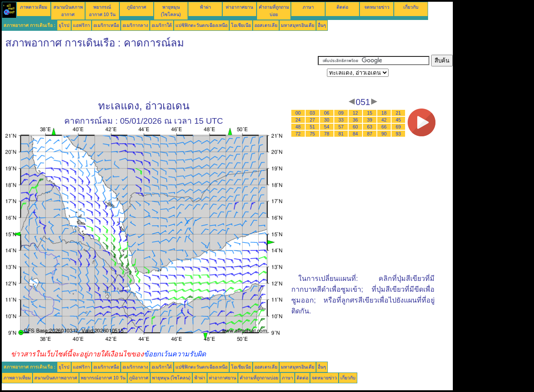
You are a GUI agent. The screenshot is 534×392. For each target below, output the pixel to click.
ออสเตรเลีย (266, 25)
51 (313, 127)
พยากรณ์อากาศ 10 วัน (103, 378)
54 (327, 127)
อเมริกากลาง (135, 25)
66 (384, 127)
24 (298, 120)
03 (313, 113)
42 (384, 120)
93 (399, 134)
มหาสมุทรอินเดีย (298, 25)
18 (384, 113)
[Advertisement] (160, 74)
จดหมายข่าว (377, 7)
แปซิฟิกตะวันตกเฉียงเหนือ (201, 25)
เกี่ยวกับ (411, 7)
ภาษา (308, 7)
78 (327, 134)
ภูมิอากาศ (137, 7)
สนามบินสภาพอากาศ (56, 378)
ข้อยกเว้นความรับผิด (175, 354)
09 (341, 113)
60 (356, 127)
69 (399, 127)
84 (356, 134)
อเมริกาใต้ (162, 25)
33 (341, 120)
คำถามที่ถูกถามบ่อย (259, 378)
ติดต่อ (342, 7)
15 (370, 113)
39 (370, 120)
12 (356, 113)
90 (384, 134)
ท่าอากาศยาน (239, 7)
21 (399, 113)
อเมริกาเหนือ (106, 25)
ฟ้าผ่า (205, 7)
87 (370, 134)
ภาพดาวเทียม (34, 7)
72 (298, 134)
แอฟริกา (81, 25)
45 (399, 120)
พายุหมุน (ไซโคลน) (171, 378)
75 (313, 134)
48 (298, 127)
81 (341, 134)
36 (356, 120)
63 (370, 127)
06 (327, 113)
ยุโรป (64, 25)
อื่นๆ (322, 25)
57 (341, 127)
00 (298, 113)
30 (327, 120)
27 (313, 120)
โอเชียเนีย (241, 25)
